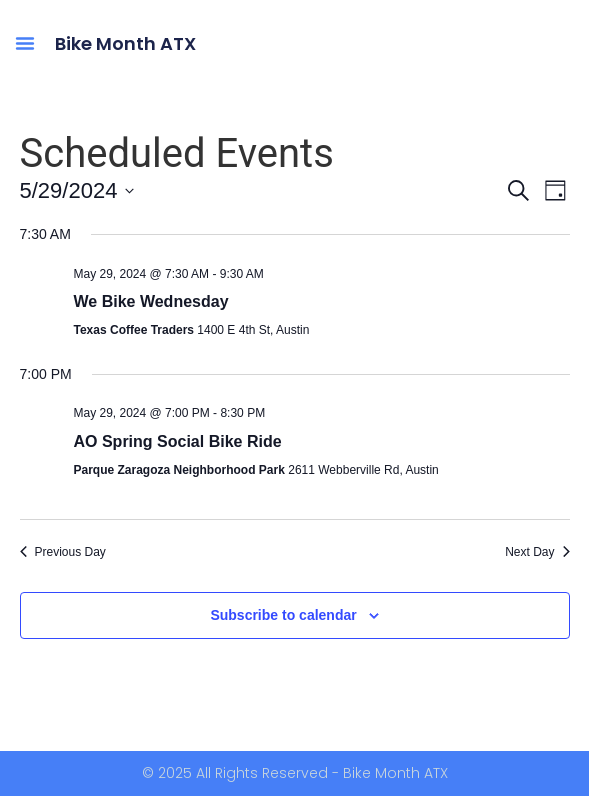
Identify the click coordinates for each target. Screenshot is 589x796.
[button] (25, 43)
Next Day (537, 552)
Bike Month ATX (125, 43)
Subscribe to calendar (283, 615)
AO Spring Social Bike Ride (178, 441)
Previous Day (63, 552)
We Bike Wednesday (151, 301)
